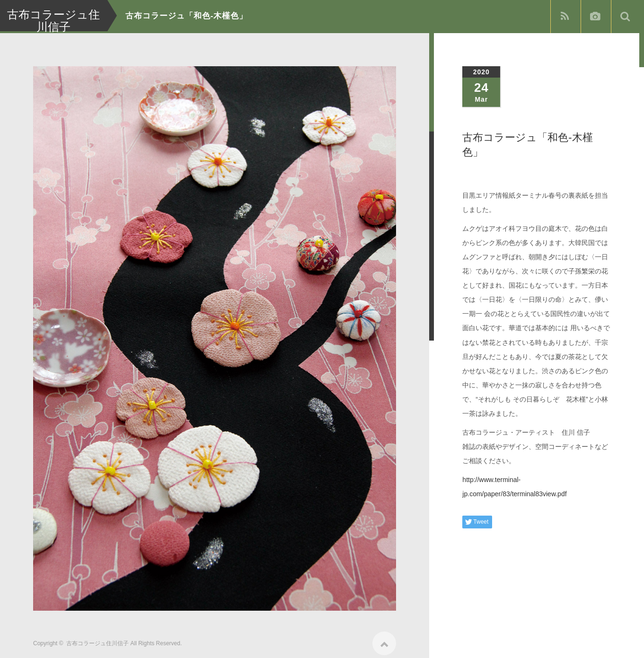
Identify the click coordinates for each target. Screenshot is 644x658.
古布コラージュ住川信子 (97, 640)
